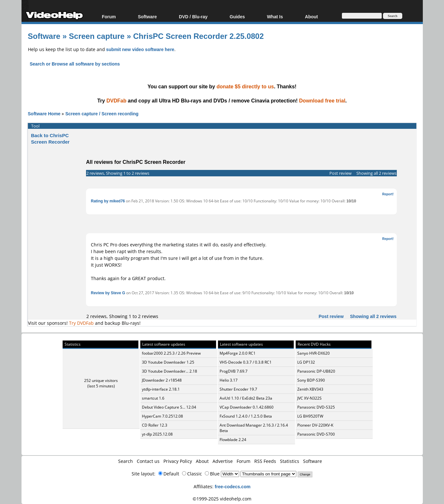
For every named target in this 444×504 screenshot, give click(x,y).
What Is (275, 17)
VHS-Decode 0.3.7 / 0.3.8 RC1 (246, 362)
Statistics (290, 461)
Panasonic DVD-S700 (316, 434)
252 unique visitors (101, 380)
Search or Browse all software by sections (75, 64)
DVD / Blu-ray (193, 17)
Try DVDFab (81, 323)
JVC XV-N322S (309, 398)
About (311, 17)
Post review (340, 173)
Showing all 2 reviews (376, 173)
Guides (237, 17)
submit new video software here (140, 49)
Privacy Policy (178, 461)
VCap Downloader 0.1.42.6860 (247, 407)
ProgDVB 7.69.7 (234, 371)
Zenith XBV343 (310, 389)
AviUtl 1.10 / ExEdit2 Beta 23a (246, 398)
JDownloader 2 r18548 (162, 380)
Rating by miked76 (108, 201)
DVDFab (116, 101)
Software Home (44, 114)
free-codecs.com (233, 486)
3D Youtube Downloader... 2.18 (170, 371)
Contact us (148, 461)
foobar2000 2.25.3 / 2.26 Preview (171, 353)
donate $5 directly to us (245, 86)
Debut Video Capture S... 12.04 (169, 407)
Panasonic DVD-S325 (316, 407)
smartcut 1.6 (153, 398)
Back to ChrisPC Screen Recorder (50, 138)
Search (126, 461)
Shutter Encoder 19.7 (238, 389)
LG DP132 (306, 362)
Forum (109, 17)
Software (147, 17)
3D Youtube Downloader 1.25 (168, 362)
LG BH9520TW (310, 416)
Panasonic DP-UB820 (316, 371)
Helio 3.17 (229, 380)
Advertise (223, 461)
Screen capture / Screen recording (102, 114)
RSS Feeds (265, 461)
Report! (388, 194)
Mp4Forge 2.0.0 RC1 (238, 353)
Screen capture (97, 36)
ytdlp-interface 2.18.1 (161, 389)
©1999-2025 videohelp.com (222, 499)
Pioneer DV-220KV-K (315, 425)
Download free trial (322, 101)
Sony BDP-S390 (311, 380)
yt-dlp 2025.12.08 (157, 434)
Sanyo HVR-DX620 (313, 353)
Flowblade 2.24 (233, 440)
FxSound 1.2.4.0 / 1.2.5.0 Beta (246, 416)
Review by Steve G (108, 293)
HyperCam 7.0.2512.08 (162, 416)
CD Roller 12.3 (155, 425)
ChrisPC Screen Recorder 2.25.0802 (199, 36)
